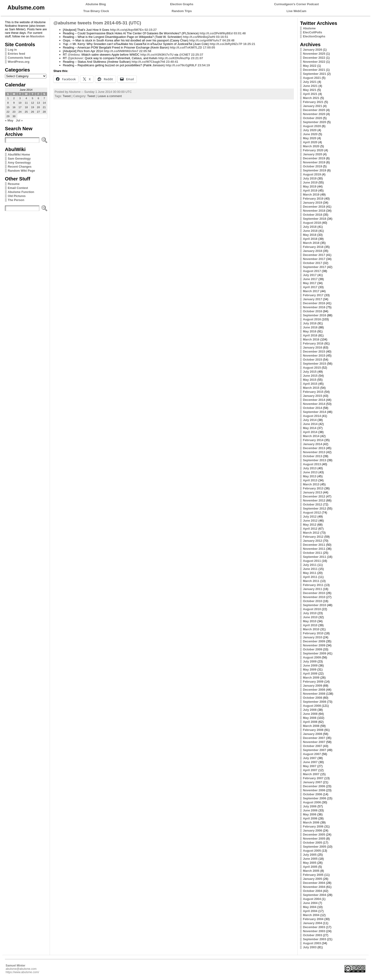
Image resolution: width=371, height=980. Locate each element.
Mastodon (37, 36)
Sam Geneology (19, 159)
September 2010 (314, 605)
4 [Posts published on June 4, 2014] (26, 98)
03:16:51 (222, 37)
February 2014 (313, 440)
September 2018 (314, 219)
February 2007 (313, 778)
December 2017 (314, 255)
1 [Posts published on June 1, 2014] (8, 98)
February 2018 (313, 247)
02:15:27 (151, 30)
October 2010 (312, 601)
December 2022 (314, 58)
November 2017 (314, 259)
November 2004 (314, 887)
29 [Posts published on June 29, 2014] (8, 116)
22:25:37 (197, 55)
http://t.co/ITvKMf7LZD (186, 47)
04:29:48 (228, 40)
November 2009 (314, 645)
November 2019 (314, 162)
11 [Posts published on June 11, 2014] (26, 103)
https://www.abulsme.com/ (22, 972)
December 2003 (314, 927)
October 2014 (312, 408)
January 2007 (312, 782)
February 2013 (313, 488)
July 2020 (310, 130)
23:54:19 (204, 65)
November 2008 (314, 694)
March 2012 (311, 533)
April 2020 (310, 142)
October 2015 (312, 360)
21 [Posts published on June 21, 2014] (44, 107)
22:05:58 (145, 51)
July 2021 (310, 82)
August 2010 (312, 609)
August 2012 (312, 512)
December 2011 (314, 545)
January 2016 (312, 347)
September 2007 (314, 750)
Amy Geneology (19, 163)
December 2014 (314, 400)
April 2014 (310, 432)
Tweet (67, 96)
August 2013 (312, 464)
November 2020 (314, 114)
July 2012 (310, 517)
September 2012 (314, 508)
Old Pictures (17, 196)
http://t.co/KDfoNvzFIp (174, 58)
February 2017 (313, 295)
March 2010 (311, 629)
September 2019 (314, 170)
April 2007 (310, 770)
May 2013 (310, 476)
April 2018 (310, 239)
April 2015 (310, 384)
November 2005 (314, 839)
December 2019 (314, 158)
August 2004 (312, 899)
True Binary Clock (96, 11)
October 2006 (312, 794)
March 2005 (311, 871)
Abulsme (309, 28)
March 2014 (311, 436)
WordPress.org (19, 62)
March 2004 (311, 915)
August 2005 (312, 851)
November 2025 (314, 54)
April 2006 (310, 818)
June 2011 (310, 569)
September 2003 (314, 939)
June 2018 (310, 231)
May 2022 (310, 66)
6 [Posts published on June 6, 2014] (38, 98)
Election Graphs (182, 4)
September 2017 (314, 267)
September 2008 (314, 702)
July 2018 (310, 227)
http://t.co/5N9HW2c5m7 (121, 51)
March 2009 (311, 678)
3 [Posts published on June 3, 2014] (20, 98)
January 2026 (312, 50)
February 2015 (313, 392)
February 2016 (313, 343)
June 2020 (310, 134)
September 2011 (314, 557)
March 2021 (311, 98)
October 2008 (312, 698)
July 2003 (310, 947)
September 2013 (314, 460)
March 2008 (311, 726)
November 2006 (314, 790)
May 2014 (310, 428)
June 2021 (310, 86)
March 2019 (311, 195)
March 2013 (311, 484)
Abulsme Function (21, 192)
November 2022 (314, 62)
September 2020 (314, 122)
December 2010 (314, 593)
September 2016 (314, 315)
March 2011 (311, 581)
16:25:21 (249, 44)
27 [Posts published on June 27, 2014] (38, 112)
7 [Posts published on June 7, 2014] (44, 98)
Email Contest (18, 188)
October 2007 (312, 746)
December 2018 (314, 207)
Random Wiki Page (21, 171)
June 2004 (310, 903)
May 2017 (310, 283)
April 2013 (310, 480)
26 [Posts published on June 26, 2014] (33, 112)
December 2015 (314, 351)
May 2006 (310, 814)
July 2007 (310, 758)
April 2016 (310, 335)
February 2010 (313, 633)
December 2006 (314, 786)
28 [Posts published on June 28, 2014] (44, 112)
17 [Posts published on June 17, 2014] (20, 107)
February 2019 (313, 199)
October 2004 (312, 891)
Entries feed (16, 54)
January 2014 (312, 444)
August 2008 (312, 706)
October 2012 (312, 504)
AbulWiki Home (19, 154)
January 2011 (312, 589)
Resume (14, 184)
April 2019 (310, 190)
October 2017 (312, 263)
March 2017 (311, 291)
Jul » (19, 120)
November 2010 (314, 597)
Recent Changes (20, 167)
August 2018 (312, 223)
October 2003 (312, 935)
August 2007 (312, 754)
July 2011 (310, 565)
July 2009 (310, 661)
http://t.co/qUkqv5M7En (127, 30)
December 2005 (314, 835)
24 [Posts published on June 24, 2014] (20, 112)
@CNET (185, 55)
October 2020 (312, 118)
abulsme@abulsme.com (21, 969)
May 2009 (310, 669)
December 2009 (314, 641)
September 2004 (314, 895)
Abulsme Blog (96, 4)
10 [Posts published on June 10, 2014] (20, 103)
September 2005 (314, 847)
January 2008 (312, 734)
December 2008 (314, 690)
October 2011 (312, 553)
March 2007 (311, 774)
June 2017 (310, 279)
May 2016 (310, 331)
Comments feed (19, 58)
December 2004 (314, 883)
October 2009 (312, 649)
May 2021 (310, 90)
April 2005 (310, 867)
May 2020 (310, 138)
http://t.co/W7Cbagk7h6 (148, 62)
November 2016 (314, 307)
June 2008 (310, 714)
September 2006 (314, 798)
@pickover (75, 58)
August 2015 (312, 368)
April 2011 (310, 577)
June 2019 (310, 182)
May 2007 (310, 766)
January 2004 (312, 923)
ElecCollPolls (312, 32)
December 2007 (314, 738)
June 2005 (310, 859)
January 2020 (312, 154)
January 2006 (312, 830)
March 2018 (311, 243)
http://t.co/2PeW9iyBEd (216, 33)
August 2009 (312, 657)
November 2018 (314, 211)
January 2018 (312, 251)
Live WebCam (296, 11)
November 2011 (314, 549)
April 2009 (310, 673)
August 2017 (312, 271)
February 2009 (313, 682)
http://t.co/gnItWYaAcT (205, 40)
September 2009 (314, 653)
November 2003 (314, 931)
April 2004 (310, 911)
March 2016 (311, 339)
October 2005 (312, 843)
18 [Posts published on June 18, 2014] (26, 107)
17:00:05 (209, 47)
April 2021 (310, 94)
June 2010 (310, 617)
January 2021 (312, 106)
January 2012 (312, 541)
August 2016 (312, 319)
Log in (12, 50)
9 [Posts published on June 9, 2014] (14, 103)
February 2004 (313, 919)
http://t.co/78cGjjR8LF (181, 65)
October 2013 (312, 456)
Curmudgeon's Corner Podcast (297, 4)
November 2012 (314, 500)
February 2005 (313, 875)
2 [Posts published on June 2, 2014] (14, 98)
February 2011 (313, 585)
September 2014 (314, 412)
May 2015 (310, 380)
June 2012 (310, 521)
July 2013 (310, 468)
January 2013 (312, 492)
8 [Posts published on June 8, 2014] (8, 103)
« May (9, 120)
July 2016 (310, 323)
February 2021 (313, 102)
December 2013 (314, 448)
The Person (16, 200)
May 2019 (310, 186)
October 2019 (312, 166)
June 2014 (310, 424)
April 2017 (310, 287)
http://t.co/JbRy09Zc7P (226, 44)
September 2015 (314, 364)
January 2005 (312, 879)
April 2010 (310, 625)
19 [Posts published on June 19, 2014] (33, 107)
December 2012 (314, 496)
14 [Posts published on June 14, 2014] (44, 103)
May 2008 (310, 718)
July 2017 (310, 275)
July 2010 (310, 613)
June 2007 (310, 762)
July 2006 (310, 806)
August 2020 (312, 126)
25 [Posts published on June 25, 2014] (26, 112)
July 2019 (310, 178)
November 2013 (314, 452)
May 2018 (310, 235)
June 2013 (310, 472)
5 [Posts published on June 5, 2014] (32, 98)
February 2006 (313, 826)
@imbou (74, 55)
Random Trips (182, 11)
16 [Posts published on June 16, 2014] (14, 107)
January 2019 (312, 203)
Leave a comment (110, 96)
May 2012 (310, 525)
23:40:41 (172, 62)
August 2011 (312, 561)
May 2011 (310, 573)
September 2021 (314, 74)
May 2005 (310, 863)
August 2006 (312, 802)
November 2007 (314, 742)
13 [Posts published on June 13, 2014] (38, 103)
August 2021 (312, 78)
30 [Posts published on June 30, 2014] (14, 116)
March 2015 (311, 388)
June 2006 (310, 810)
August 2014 (312, 416)
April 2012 (310, 529)
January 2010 (312, 637)
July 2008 (310, 710)
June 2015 (310, 376)
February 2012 (313, 537)
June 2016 (310, 327)
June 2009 (310, 665)
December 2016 (314, 303)
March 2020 (311, 146)
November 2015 (314, 356)
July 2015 (310, 372)
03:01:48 (240, 33)
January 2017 (312, 299)
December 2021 (314, 70)
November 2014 (314, 404)
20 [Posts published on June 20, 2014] (38, 107)
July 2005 (310, 855)
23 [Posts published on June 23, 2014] (14, 112)
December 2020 (314, 110)
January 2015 (312, 396)
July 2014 (310, 420)
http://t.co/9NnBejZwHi (199, 37)
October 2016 (312, 311)
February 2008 (313, 730)
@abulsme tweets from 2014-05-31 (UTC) (97, 23)
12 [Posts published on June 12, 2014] (33, 103)
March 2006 (311, 822)
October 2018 (312, 215)
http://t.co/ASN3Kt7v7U (157, 55)
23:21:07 (197, 58)
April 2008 (310, 722)
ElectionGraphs (314, 36)
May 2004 (310, 907)
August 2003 (312, 943)
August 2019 (312, 174)
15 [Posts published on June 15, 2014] (8, 107)
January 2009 (312, 686)
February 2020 (313, 150)
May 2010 (310, 621)
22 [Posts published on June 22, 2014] (8, 112)
